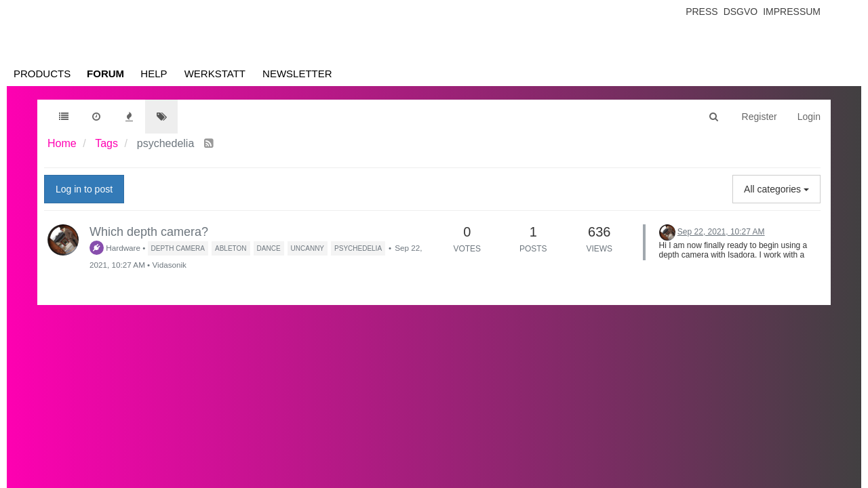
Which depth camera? (149, 232)
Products (42, 74)
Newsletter (297, 74)
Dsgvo (741, 12)
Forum (105, 74)
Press (702, 12)
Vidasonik (169, 265)
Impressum (792, 12)
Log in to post (84, 189)
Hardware (115, 248)
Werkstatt (215, 74)
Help (154, 74)
